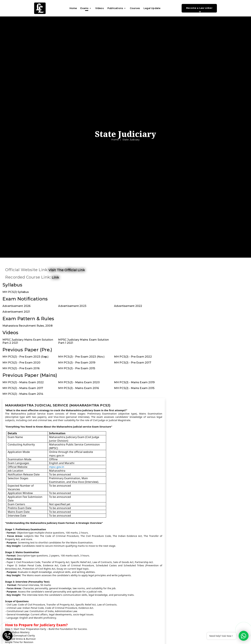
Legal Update (152, 8)
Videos (100, 8)
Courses (135, 8)
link (55, 277)
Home (73, 8)
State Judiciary (131, 140)
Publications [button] (117, 8)
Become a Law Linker (199, 10)
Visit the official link (67, 270)
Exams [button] (86, 8)
